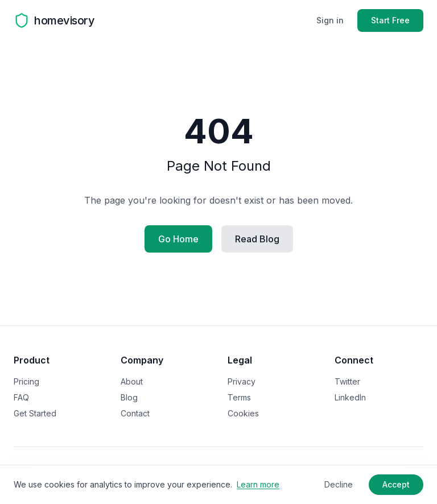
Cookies (243, 413)
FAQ (21, 397)
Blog (129, 397)
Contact (135, 413)
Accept (396, 484)
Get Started (35, 413)
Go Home (178, 239)
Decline (339, 484)
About (132, 381)
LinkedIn (350, 397)
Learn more (258, 484)
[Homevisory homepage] (54, 20)
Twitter (347, 381)
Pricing (26, 381)
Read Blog (257, 239)
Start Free (390, 20)
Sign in (330, 20)
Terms (239, 397)
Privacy (242, 381)
